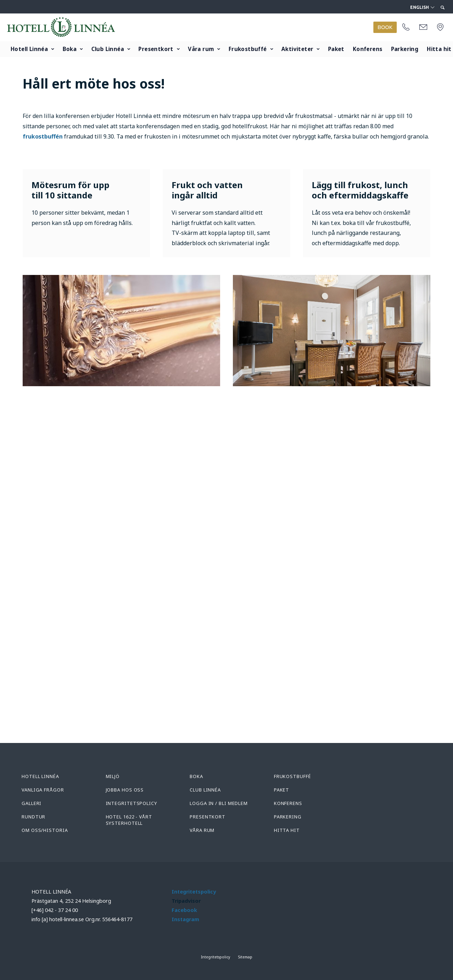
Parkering (405, 49)
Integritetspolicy (131, 803)
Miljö (113, 776)
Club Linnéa (108, 49)
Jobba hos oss (125, 790)
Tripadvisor (186, 901)
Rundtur (33, 817)
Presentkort (156, 49)
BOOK (385, 27)
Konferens (368, 49)
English (422, 7)
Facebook (184, 910)
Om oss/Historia (45, 830)
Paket (336, 49)
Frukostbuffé (248, 49)
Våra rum (201, 49)
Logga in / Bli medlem (219, 803)
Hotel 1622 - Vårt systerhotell (129, 820)
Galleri (31, 803)
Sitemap (245, 957)
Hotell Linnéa (29, 49)
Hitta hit (287, 830)
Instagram (185, 919)
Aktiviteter (297, 49)
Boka (70, 49)
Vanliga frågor (43, 790)
